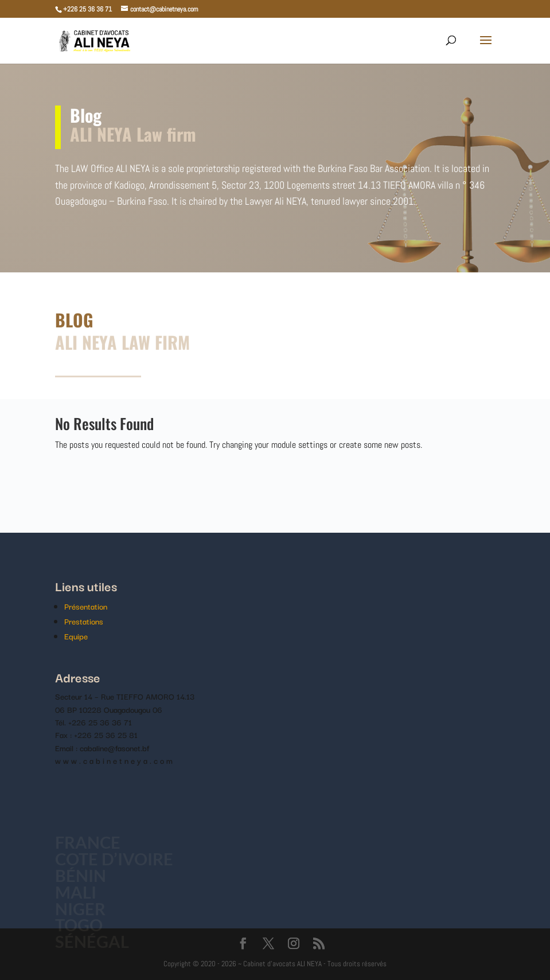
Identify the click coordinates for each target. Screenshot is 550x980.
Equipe (76, 636)
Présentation (86, 606)
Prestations (84, 621)
